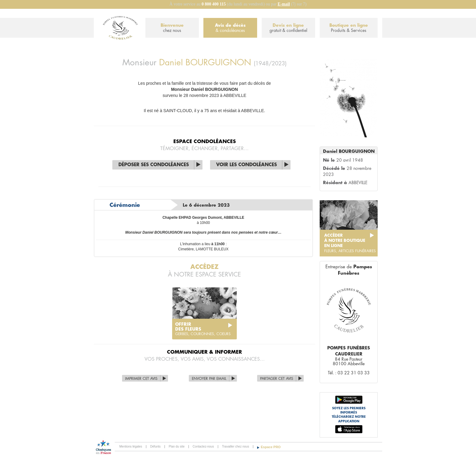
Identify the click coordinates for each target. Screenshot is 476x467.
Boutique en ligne (349, 28)
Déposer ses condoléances (154, 165)
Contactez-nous (203, 446)
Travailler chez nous (235, 446)
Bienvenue (172, 28)
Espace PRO (271, 447)
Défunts (155, 446)
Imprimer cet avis (141, 379)
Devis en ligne (288, 28)
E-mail (284, 4)
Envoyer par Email (209, 379)
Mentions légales (131, 446)
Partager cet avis (277, 379)
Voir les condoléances (246, 165)
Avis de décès (230, 28)
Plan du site (177, 446)
